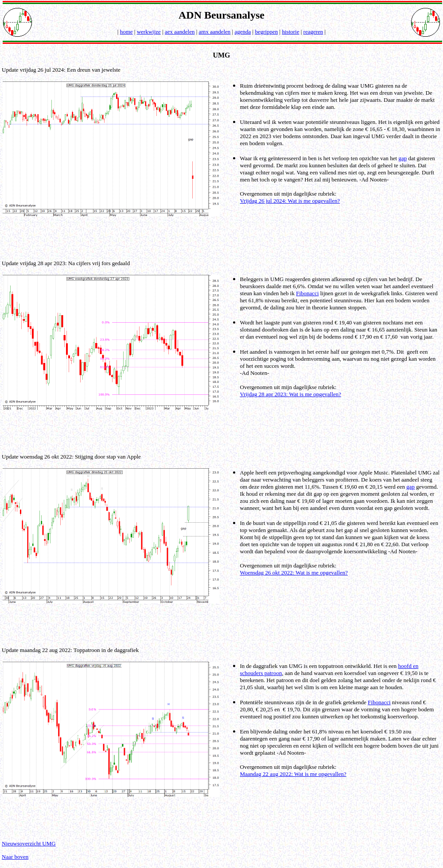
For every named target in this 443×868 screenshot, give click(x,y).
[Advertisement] (223, 238)
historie (290, 32)
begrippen (266, 32)
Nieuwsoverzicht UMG (29, 843)
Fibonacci (307, 293)
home (126, 32)
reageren (313, 32)
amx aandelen (215, 32)
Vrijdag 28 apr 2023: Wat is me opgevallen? (291, 394)
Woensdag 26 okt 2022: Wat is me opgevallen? (294, 573)
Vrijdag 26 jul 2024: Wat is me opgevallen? (290, 201)
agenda (243, 32)
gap (402, 158)
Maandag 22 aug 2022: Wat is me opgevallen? (293, 774)
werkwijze (149, 32)
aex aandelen (180, 32)
